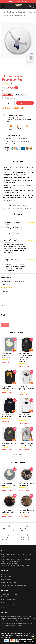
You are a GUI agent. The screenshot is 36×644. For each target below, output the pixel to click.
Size (4, 91)
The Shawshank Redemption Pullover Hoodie (25, 416)
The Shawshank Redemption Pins (14, 15)
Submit (5, 325)
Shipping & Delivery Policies (9, 594)
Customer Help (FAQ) (8, 605)
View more (18, 455)
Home (3, 12)
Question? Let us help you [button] (27, 642)
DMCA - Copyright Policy (9, 582)
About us (4, 574)
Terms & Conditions (7, 577)
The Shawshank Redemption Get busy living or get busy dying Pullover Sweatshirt (26, 358)
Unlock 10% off (32, 636)
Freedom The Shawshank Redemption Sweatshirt (26, 388)
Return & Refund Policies (9, 600)
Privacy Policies (6, 580)
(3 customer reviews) (17, 84)
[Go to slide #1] (13, 68)
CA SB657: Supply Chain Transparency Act (14, 585)
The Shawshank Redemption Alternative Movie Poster (9, 356)
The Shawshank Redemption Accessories (21, 12)
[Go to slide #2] (23, 68)
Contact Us (5, 602)
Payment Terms (6, 597)
